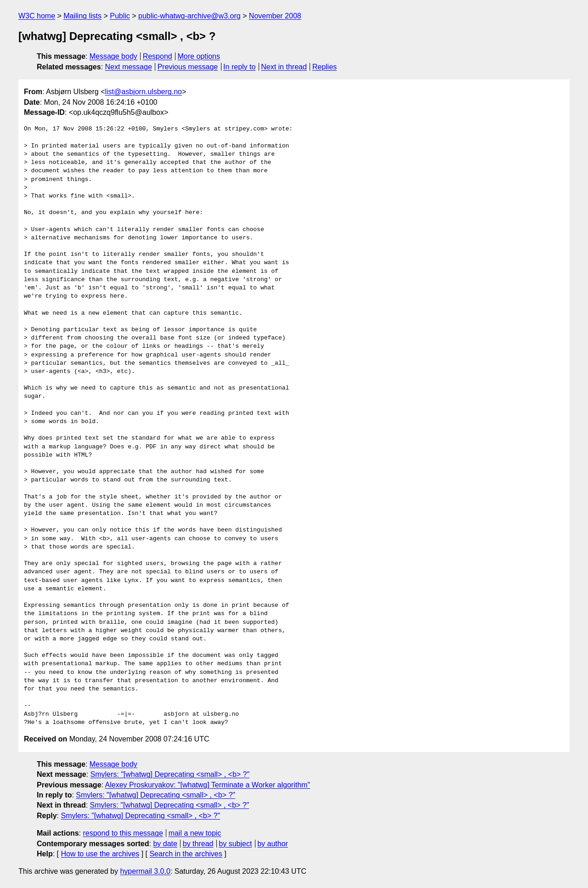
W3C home (37, 16)
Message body (113, 56)
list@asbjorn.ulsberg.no (144, 92)
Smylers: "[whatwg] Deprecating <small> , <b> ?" (170, 774)
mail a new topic (195, 833)
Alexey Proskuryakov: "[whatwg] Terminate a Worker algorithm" (208, 785)
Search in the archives (186, 854)
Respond (158, 56)
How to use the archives (100, 854)
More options (199, 56)
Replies (325, 67)
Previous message (188, 67)
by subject (235, 844)
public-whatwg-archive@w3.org (189, 16)
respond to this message (123, 833)
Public (120, 16)
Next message (129, 67)
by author (273, 844)
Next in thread (284, 67)
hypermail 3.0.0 (145, 871)
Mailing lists (82, 16)
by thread (198, 844)
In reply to (239, 67)
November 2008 (275, 16)
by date (165, 844)
